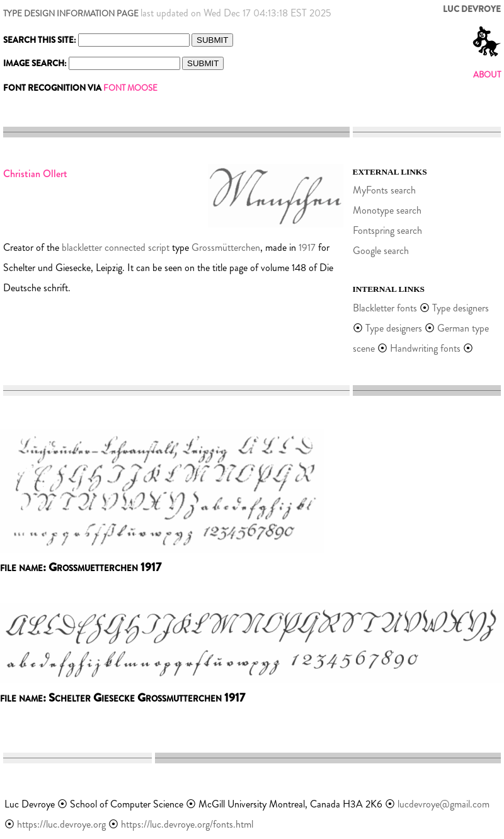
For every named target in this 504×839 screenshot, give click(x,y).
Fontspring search (387, 230)
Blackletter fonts (385, 308)
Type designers (461, 308)
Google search (381, 251)
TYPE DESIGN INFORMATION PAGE (71, 14)
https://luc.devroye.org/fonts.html (187, 824)
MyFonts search (384, 190)
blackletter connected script (116, 247)
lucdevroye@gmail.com (444, 804)
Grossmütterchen (226, 247)
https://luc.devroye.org (61, 824)
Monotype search (387, 210)
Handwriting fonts (425, 348)
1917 (307, 247)
